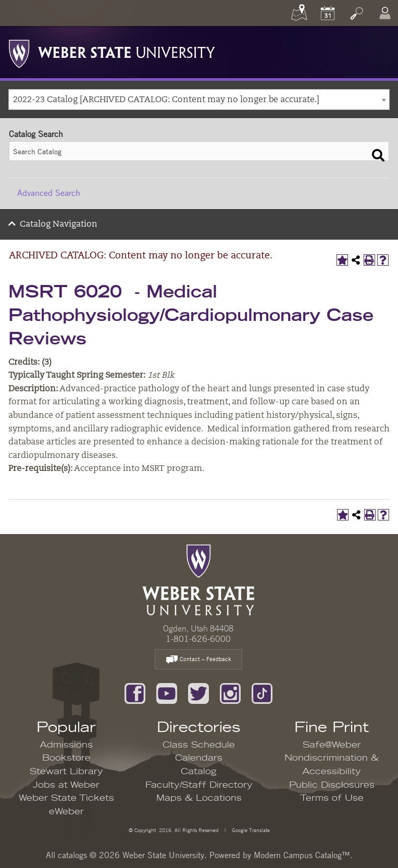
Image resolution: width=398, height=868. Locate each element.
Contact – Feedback (198, 660)
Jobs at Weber (66, 785)
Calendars (199, 758)
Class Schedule (199, 745)
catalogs (72, 855)
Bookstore (66, 758)
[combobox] (199, 100)
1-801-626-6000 (198, 639)
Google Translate (250, 830)
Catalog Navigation (59, 225)
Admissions (66, 745)
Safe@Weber (332, 745)
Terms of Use (332, 798)
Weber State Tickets (66, 798)
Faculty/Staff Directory (199, 785)
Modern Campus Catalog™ (302, 855)
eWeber (66, 812)
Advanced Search (49, 193)
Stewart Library (66, 772)
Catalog (199, 772)
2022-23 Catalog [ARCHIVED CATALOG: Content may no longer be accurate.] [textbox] (166, 100)
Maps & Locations (199, 798)
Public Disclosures (332, 785)
